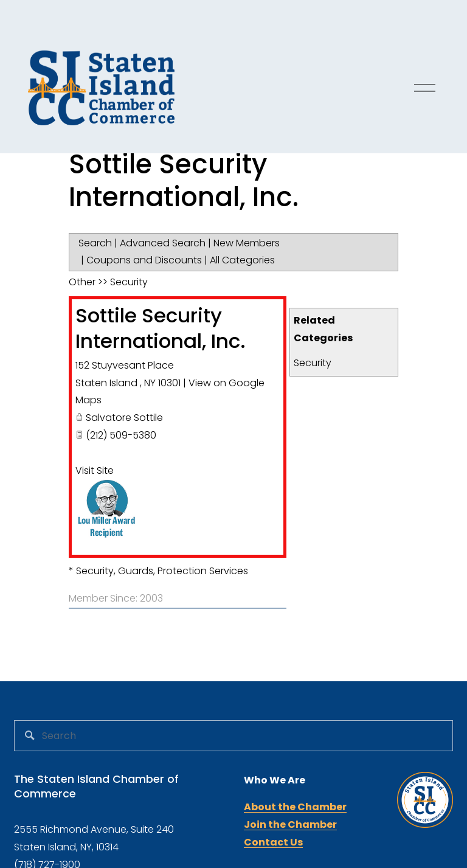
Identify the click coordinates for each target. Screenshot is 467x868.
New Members (247, 243)
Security (313, 363)
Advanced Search (163, 243)
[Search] (233, 736)
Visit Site (95, 470)
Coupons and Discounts (144, 260)
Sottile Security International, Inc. (161, 328)
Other (82, 282)
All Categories (242, 260)
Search (95, 243)
